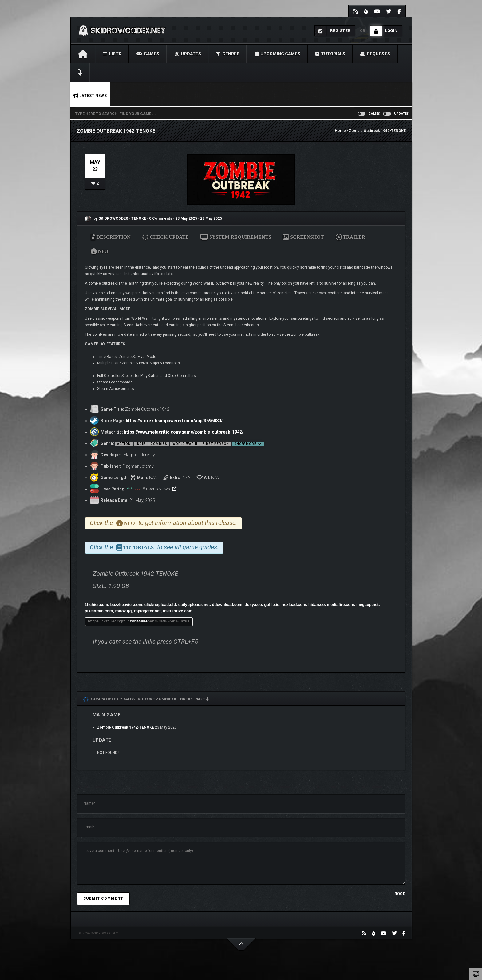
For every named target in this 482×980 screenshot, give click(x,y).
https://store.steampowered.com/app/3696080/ (174, 421)
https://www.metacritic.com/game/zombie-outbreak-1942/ (184, 432)
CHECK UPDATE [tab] (166, 237)
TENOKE (139, 218)
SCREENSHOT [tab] (303, 237)
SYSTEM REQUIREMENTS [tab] (236, 237)
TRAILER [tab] (351, 237)
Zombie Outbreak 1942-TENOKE (126, 727)
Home (340, 131)
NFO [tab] (100, 251)
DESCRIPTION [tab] (111, 237)
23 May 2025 (186, 218)
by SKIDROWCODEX (107, 218)
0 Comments (161, 218)
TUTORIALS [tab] (135, 548)
